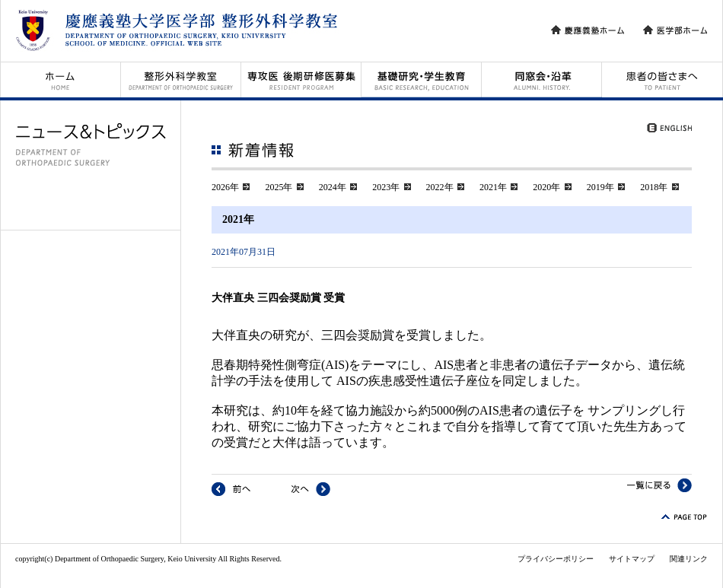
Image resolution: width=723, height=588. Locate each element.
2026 (221, 187)
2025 (274, 187)
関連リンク (689, 559)
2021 (489, 187)
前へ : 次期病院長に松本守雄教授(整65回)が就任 (231, 489)
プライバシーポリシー (556, 559)
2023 (381, 187)
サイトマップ (632, 559)
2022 (435, 187)
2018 (649, 187)
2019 (596, 187)
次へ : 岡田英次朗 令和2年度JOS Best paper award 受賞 (311, 489)
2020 (542, 187)
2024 (328, 187)
